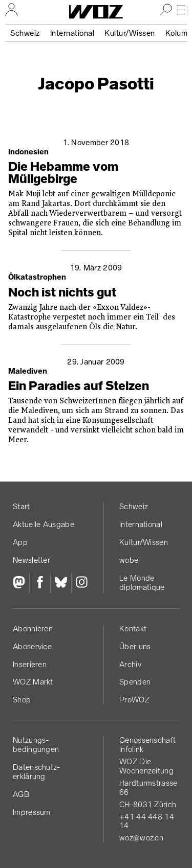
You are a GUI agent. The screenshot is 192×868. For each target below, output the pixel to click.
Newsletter (31, 560)
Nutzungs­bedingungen (36, 745)
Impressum (32, 812)
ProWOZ (134, 700)
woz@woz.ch (141, 838)
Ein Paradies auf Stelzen (79, 386)
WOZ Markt (33, 682)
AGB (21, 794)
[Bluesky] (61, 583)
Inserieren (30, 664)
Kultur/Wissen (130, 33)
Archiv (130, 664)
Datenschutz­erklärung (36, 772)
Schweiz (25, 33)
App (20, 542)
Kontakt (133, 629)
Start (22, 506)
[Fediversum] (21, 583)
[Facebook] (40, 583)
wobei (130, 560)
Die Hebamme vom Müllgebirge (63, 173)
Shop (22, 700)
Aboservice (32, 646)
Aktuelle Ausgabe (44, 524)
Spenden (135, 682)
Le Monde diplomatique (142, 583)
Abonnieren (33, 629)
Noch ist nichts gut (62, 292)
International (72, 33)
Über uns (135, 646)
